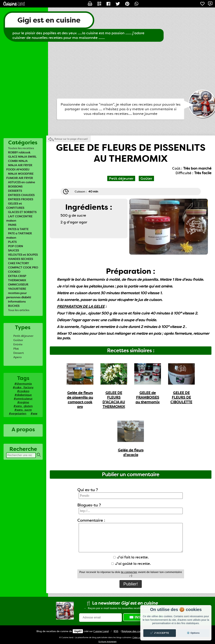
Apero (18, 357)
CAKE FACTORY (18, 263)
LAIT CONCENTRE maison (19, 218)
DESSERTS (15, 191)
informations (17, 302)
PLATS (12, 242)
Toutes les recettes (21, 148)
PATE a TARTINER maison (19, 236)
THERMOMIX (17, 280)
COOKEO (14, 272)
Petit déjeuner (23, 336)
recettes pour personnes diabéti (19, 295)
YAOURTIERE (17, 289)
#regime (23, 402)
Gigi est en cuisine (49, 20)
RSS (116, 631)
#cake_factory (23, 387)
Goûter (18, 340)
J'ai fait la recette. (131, 557)
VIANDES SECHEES (20, 259)
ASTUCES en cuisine (22, 182)
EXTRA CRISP (17, 276)
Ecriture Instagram (108, 642)
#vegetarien (18, 413)
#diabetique (23, 395)
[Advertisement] (108, 70)
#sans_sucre (23, 410)
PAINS (12, 225)
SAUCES (13, 250)
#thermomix (23, 384)
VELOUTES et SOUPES (23, 255)
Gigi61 (78, 631)
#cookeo (23, 391)
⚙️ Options (193, 633)
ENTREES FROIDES (21, 199)
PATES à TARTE (18, 229)
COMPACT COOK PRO (23, 267)
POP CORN (15, 246)
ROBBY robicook (19, 152)
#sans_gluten (23, 406)
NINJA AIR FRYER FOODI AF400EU (19, 167)
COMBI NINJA (18, 161)
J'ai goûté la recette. (131, 564)
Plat (16, 349)
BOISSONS (15, 187)
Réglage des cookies (134, 631)
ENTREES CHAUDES (21, 195)
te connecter (129, 572)
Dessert (19, 353)
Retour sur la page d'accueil (71, 139)
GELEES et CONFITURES (15, 206)
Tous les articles (19, 310)
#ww (34, 413)
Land (101, 631)
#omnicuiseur (23, 399)
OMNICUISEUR (18, 285)
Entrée (18, 344)
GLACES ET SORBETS (22, 212)
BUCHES (14, 306)
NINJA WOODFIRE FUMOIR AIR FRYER (20, 176)
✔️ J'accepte (160, 633)
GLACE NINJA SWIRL (22, 157)
